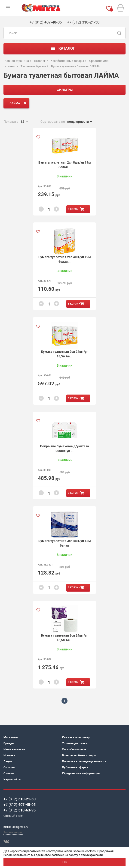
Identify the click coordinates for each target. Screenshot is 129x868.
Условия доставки (75, 743)
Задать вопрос (13, 832)
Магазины (11, 737)
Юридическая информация (81, 773)
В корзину (75, 209)
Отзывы (9, 767)
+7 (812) (20, 799)
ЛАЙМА (19, 103)
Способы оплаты (74, 749)
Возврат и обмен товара (79, 755)
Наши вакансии (14, 749)
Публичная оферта (75, 767)
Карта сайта (12, 779)
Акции (8, 761)
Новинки (9, 755)
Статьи (9, 773)
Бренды (9, 743)
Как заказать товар (76, 737)
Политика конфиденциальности (84, 761)
